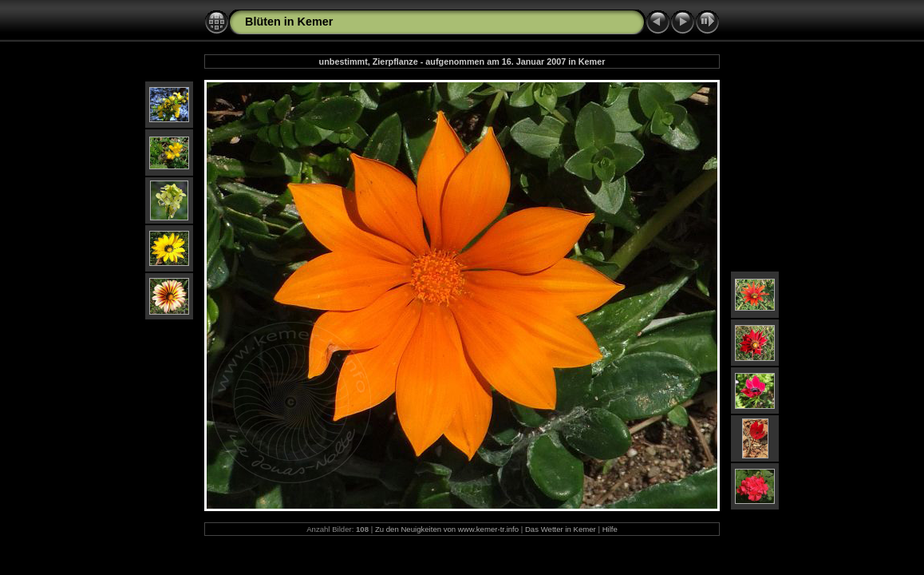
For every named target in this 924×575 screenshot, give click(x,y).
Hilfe (610, 529)
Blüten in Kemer (289, 22)
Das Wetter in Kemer (561, 529)
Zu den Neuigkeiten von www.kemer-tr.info (447, 529)
